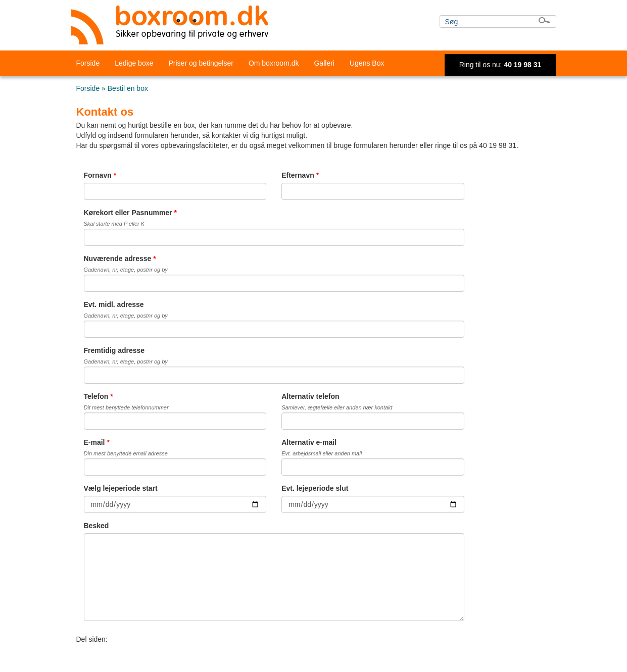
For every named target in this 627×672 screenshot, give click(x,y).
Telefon (99, 396)
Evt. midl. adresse (114, 304)
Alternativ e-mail (309, 442)
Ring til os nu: (500, 65)
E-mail (97, 442)
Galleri (324, 63)
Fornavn (100, 175)
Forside (88, 63)
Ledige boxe (134, 63)
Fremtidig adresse (114, 350)
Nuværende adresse (120, 259)
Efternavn (300, 175)
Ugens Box (367, 63)
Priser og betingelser (201, 63)
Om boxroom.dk (274, 63)
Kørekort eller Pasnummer (130, 213)
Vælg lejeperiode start (121, 488)
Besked (97, 526)
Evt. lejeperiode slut (315, 488)
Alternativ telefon (310, 396)
